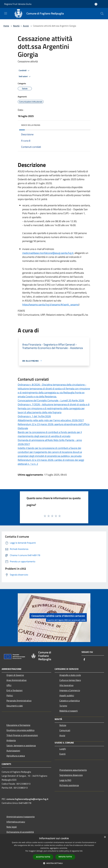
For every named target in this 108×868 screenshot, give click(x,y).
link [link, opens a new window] (81, 851)
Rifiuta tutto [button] (65, 857)
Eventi (63, 754)
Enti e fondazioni (15, 690)
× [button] (105, 837)
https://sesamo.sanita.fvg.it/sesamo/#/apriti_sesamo (50, 305)
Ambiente (11, 740)
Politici (10, 695)
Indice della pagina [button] (31, 125)
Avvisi (26, 26)
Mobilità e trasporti (69, 711)
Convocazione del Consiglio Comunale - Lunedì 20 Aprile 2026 (51, 400)
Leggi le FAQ (65, 780)
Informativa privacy (16, 822)
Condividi (25, 71)
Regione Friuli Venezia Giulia (18, 4)
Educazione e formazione (18, 725)
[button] (54, 863)
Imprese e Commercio (70, 690)
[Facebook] (84, 660)
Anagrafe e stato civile (70, 675)
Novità (16, 26)
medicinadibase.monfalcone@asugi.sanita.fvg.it (48, 253)
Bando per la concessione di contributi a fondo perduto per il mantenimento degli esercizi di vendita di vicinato (50, 434)
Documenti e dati (15, 706)
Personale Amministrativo (19, 701)
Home (6, 26)
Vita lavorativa (66, 685)
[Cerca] (102, 14)
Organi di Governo (15, 675)
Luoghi (63, 749)
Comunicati (65, 730)
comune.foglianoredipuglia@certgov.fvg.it (27, 799)
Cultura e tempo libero (70, 680)
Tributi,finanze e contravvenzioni (22, 735)
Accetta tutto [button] (43, 857)
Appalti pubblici (67, 695)
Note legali (12, 827)
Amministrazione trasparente (21, 817)
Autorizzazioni (13, 751)
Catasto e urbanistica (70, 701)
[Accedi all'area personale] (96, 4)
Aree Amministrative (16, 680)
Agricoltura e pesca (16, 756)
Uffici (9, 685)
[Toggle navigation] (6, 13)
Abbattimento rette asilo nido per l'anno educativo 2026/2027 (51, 420)
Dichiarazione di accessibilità (20, 832)
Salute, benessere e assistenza (21, 745)
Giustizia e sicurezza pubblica (20, 730)
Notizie (63, 725)
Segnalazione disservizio (71, 775)
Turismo (63, 706)
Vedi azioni (25, 77)
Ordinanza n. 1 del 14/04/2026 (34, 416)
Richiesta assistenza (69, 785)
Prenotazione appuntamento (73, 770)
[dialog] (54, 851)
